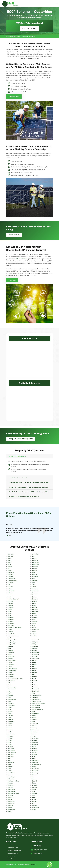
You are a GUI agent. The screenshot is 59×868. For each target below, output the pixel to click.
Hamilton (10, 806)
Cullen (9, 697)
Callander (10, 658)
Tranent (34, 789)
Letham (34, 634)
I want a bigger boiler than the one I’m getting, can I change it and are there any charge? (29, 483)
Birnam (10, 615)
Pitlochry (34, 728)
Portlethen (35, 732)
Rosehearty (35, 744)
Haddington (11, 801)
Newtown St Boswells (38, 703)
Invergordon (35, 562)
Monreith (34, 683)
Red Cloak (35, 742)
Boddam (10, 632)
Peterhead (35, 724)
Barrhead (10, 601)
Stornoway (35, 773)
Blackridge (11, 624)
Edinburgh (11, 754)
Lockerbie (34, 656)
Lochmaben (35, 654)
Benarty (10, 611)
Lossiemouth (36, 658)
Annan (10, 570)
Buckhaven (11, 652)
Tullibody (34, 793)
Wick (33, 803)
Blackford (11, 622)
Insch (33, 556)
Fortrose (10, 775)
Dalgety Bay (11, 705)
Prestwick (34, 740)
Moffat (34, 679)
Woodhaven (35, 808)
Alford (10, 562)
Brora (9, 648)
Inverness (34, 568)
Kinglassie (35, 599)
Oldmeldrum (35, 714)
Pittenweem (35, 730)
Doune (10, 718)
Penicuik (34, 720)
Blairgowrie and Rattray (15, 628)
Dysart (10, 744)
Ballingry (10, 593)
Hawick (10, 808)
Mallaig (34, 662)
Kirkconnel (35, 609)
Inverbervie (35, 560)
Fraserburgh (11, 777)
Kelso (33, 583)
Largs (33, 626)
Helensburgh (11, 810)
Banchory (10, 595)
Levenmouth (35, 640)
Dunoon (10, 740)
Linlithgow (35, 642)
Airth (9, 560)
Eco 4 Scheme (11, 845)
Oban (33, 712)
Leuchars (34, 636)
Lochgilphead (36, 652)
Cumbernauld (12, 699)
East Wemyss (12, 752)
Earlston (10, 746)
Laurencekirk (35, 630)
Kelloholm (35, 581)
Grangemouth (12, 791)
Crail (9, 691)
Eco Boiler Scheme (13, 853)
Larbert (34, 624)
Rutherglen (35, 750)
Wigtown (34, 806)
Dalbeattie (11, 703)
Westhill (34, 799)
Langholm (35, 622)
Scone (33, 757)
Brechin (10, 638)
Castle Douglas (12, 669)
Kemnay (34, 587)
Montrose (34, 685)
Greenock (11, 797)
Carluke (10, 662)
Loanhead (35, 648)
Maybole (34, 669)
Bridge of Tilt (11, 644)
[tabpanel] (30, 531)
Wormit (34, 810)
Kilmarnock (35, 591)
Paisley (34, 716)
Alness (10, 566)
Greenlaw (10, 795)
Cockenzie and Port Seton (16, 679)
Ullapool (34, 797)
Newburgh (35, 697)
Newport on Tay (36, 699)
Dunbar (10, 726)
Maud (33, 667)
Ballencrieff (11, 591)
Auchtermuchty (12, 581)
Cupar (9, 701)
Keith (33, 579)
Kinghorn (34, 597)
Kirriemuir (34, 615)
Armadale (11, 577)
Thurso (34, 783)
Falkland (10, 767)
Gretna (10, 799)
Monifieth (34, 681)
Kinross (34, 603)
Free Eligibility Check (29, 28)
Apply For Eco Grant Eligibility (21, 439)
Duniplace (11, 736)
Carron (10, 667)
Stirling (34, 767)
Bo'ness (10, 630)
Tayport (34, 779)
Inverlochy (35, 566)
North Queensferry (37, 709)
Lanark (34, 619)
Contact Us (12, 280)
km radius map (30, 359)
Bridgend (10, 646)
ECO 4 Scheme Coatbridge (27, 36)
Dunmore (10, 738)
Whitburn (34, 801)
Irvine (33, 572)
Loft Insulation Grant (13, 848)
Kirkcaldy (34, 607)
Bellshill (10, 609)
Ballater (10, 589)
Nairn (33, 693)
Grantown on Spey (13, 793)
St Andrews (35, 761)
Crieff (9, 693)
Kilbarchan (35, 589)
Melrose (34, 671)
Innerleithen (35, 554)
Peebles (34, 718)
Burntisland (11, 656)
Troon (33, 791)
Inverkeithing (35, 564)
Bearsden (10, 607)
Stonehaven (35, 769)
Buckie (10, 654)
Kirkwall (34, 613)
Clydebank (11, 675)
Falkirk (10, 765)
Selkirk (33, 759)
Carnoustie (11, 664)
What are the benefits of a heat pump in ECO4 (24, 496)
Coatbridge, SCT (38, 853)
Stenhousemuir (36, 765)
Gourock (10, 787)
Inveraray (34, 558)
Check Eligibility (14, 97)
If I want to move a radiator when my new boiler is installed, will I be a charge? (28, 488)
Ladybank (34, 617)
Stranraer (34, 775)
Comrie (10, 685)
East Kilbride (11, 750)
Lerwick (34, 632)
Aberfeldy (11, 556)
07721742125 (14, 235)
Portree (34, 734)
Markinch (34, 664)
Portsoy (34, 736)
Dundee (10, 732)
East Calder (11, 748)
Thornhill (34, 781)
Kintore (34, 605)
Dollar (9, 714)
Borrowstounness (13, 636)
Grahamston (11, 789)
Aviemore (11, 583)
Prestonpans (35, 738)
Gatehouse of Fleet (13, 781)
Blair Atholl (11, 626)
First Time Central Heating (14, 851)
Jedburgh (34, 574)
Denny (9, 709)
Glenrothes (11, 785)
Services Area (11, 856)
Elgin (9, 759)
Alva (9, 568)
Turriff (33, 795)
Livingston (35, 646)
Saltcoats (34, 752)
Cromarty (10, 695)
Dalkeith (10, 707)
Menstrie (34, 673)
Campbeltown (12, 660)
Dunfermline (11, 734)
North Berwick (36, 705)
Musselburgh (35, 689)
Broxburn (10, 650)
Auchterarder (12, 579)
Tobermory (35, 787)
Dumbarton (11, 722)
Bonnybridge (11, 634)
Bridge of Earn (12, 642)
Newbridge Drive (36, 695)
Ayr (9, 585)
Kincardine (35, 595)
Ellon (9, 761)
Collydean (11, 683)
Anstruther (11, 572)
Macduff (34, 660)
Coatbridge (15, 36)
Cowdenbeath (12, 689)
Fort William (11, 773)
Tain (33, 777)
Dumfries (10, 724)
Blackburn (11, 617)
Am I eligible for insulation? (18, 478)
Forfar (10, 769)
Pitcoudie (34, 726)
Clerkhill (10, 673)
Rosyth (34, 746)
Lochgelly (34, 650)
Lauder (34, 628)
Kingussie (34, 601)
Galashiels (11, 779)
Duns (9, 742)
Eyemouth (11, 763)
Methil (33, 675)
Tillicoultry (35, 785)
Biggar (10, 613)
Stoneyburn (35, 771)
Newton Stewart (36, 701)
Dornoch (10, 716)
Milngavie (34, 677)
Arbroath (10, 574)
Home (8, 36)
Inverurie (34, 570)
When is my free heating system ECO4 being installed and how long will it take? (29, 493)
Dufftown (10, 720)
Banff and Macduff (13, 599)
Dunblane (10, 730)
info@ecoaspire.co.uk (40, 850)
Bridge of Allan (12, 640)
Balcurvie (10, 587)
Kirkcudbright (35, 611)
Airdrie (10, 558)
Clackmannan (12, 671)
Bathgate (10, 603)
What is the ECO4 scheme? (17, 456)
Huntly (10, 812)
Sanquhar (34, 754)
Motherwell (35, 687)
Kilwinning (34, 593)
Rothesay (34, 748)
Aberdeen (11, 554)
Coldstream (11, 681)
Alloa (9, 564)
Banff (9, 597)
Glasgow (10, 783)
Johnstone (35, 577)
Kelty (33, 585)
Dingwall (10, 712)
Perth (33, 722)
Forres (10, 771)
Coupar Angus (12, 687)
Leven (33, 638)
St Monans (35, 763)
